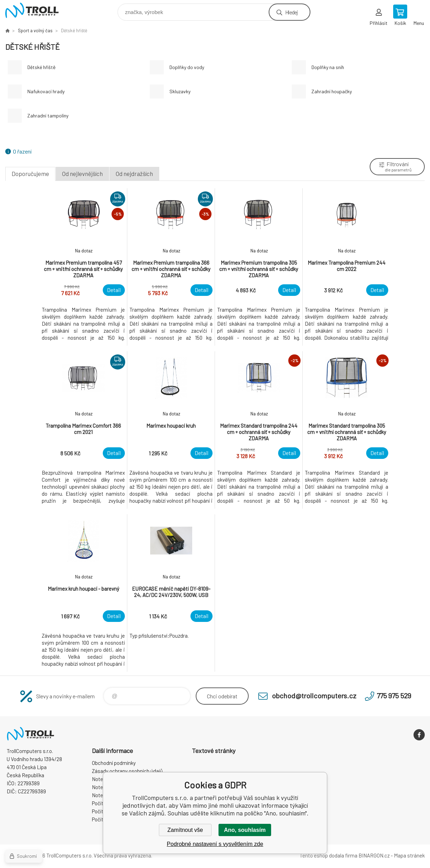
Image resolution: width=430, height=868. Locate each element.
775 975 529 (394, 696)
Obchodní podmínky (114, 763)
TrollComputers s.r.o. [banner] (36, 10)
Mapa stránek (409, 855)
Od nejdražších (134, 174)
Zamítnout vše (185, 830)
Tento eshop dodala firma (328, 855)
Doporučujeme (30, 174)
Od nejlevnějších (82, 174)
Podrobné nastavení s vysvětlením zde (215, 844)
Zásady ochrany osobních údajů (127, 771)
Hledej (291, 12)
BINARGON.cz (374, 855)
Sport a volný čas (35, 30)
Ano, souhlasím (245, 830)
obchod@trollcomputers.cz (314, 696)
